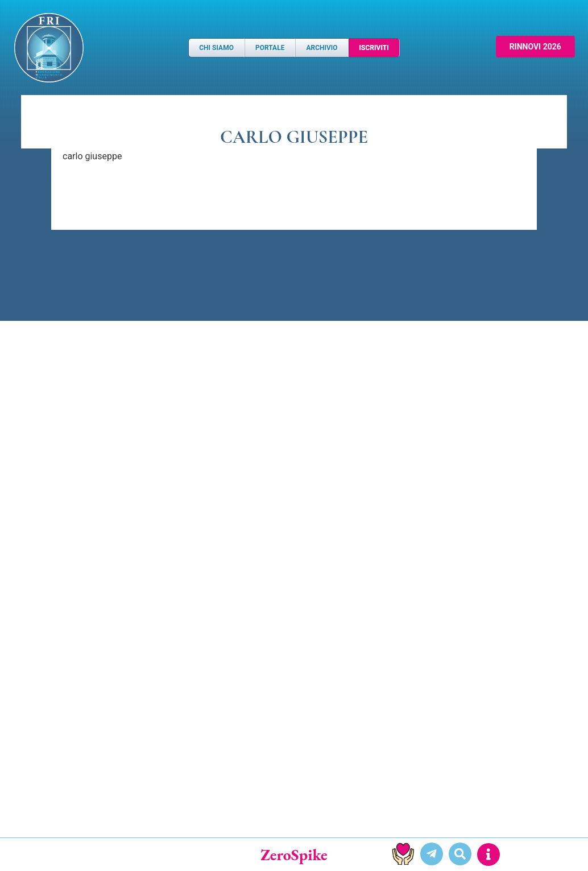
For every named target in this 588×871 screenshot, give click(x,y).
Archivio (322, 48)
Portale (270, 48)
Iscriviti (374, 48)
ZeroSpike (294, 855)
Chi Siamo (216, 48)
